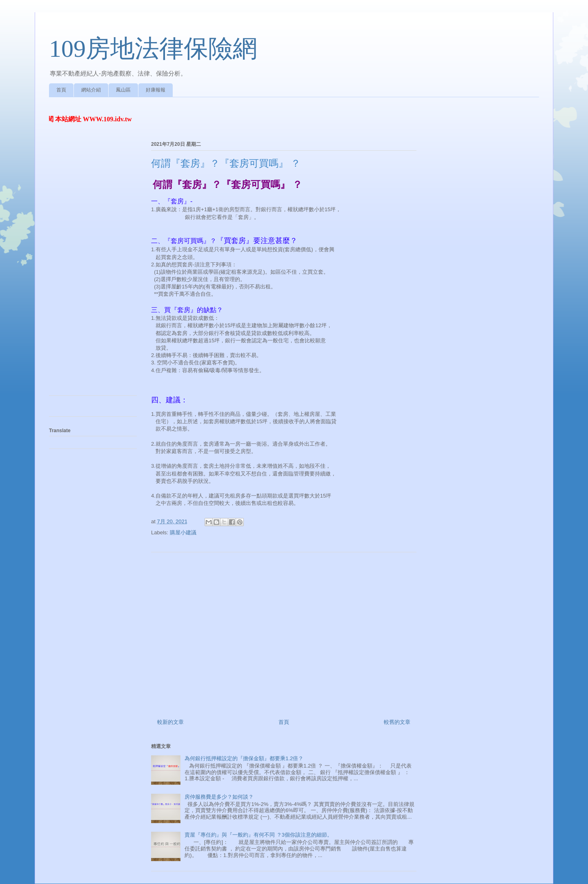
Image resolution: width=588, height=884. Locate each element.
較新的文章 (170, 722)
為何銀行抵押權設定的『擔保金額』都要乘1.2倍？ (244, 758)
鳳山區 (123, 90)
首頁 (61, 90)
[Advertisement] (284, 632)
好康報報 (156, 90)
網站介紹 (91, 90)
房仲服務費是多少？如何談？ (219, 797)
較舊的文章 (397, 722)
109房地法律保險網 (153, 49)
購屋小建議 (183, 532)
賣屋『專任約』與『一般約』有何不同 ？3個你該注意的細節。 (258, 835)
